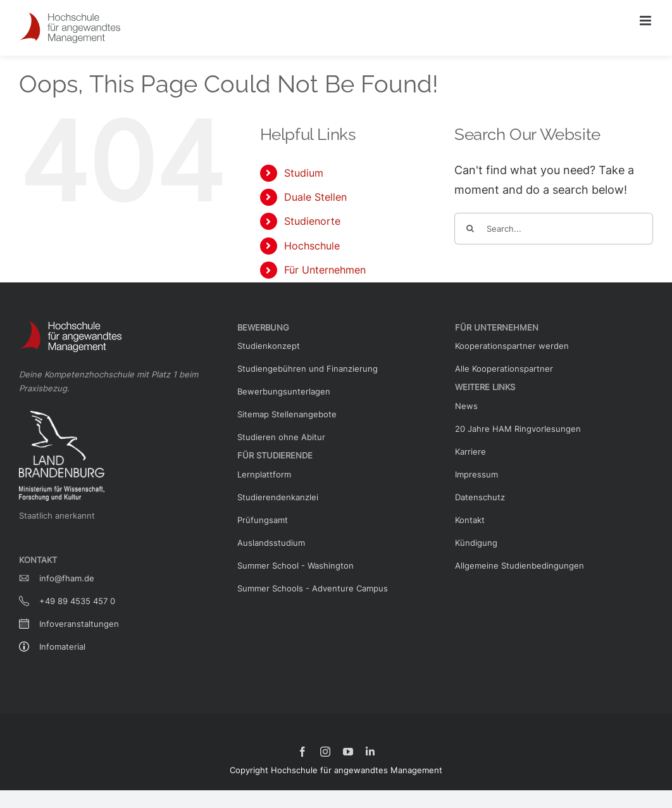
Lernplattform (264, 474)
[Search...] (554, 229)
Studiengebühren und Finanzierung (308, 369)
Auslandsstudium (271, 543)
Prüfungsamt (263, 520)
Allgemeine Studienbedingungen (520, 565)
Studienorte (312, 221)
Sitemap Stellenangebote (287, 414)
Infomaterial (62, 647)
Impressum (476, 474)
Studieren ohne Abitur (281, 437)
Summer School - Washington (296, 565)
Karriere (470, 451)
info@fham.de (67, 578)
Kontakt (470, 520)
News (466, 406)
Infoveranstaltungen (79, 624)
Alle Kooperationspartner (504, 369)
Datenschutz (480, 497)
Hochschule (312, 246)
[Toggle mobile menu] (646, 21)
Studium (304, 173)
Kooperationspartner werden (512, 346)
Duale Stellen (315, 197)
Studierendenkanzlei (278, 497)
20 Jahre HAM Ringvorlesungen (518, 429)
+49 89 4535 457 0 (77, 601)
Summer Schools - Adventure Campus (313, 588)
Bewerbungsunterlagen (284, 391)
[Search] (470, 229)
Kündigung (476, 543)
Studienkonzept (269, 346)
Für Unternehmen (325, 270)
